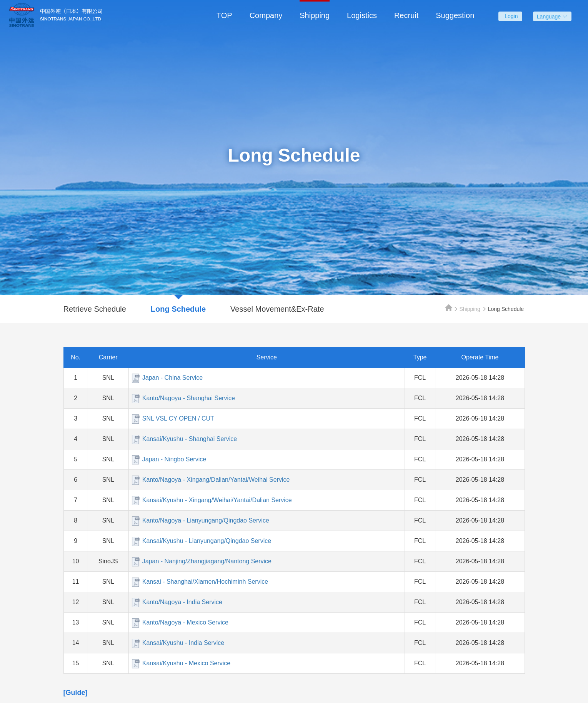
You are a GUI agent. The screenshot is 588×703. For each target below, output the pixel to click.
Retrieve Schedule (95, 309)
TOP (224, 15)
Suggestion (455, 15)
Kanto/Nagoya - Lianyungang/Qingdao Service (206, 520)
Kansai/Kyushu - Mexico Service (186, 663)
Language (552, 16)
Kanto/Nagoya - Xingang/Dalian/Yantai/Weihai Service (216, 480)
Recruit (406, 15)
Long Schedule (178, 309)
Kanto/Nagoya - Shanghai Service (189, 398)
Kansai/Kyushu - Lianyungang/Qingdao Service (207, 541)
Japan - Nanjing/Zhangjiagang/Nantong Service (207, 561)
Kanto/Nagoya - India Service (182, 602)
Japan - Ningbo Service (174, 459)
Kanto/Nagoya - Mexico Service (185, 622)
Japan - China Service (172, 378)
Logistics (362, 15)
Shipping (315, 15)
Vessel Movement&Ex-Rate (277, 309)
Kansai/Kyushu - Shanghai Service (190, 439)
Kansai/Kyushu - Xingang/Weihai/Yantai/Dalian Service (217, 500)
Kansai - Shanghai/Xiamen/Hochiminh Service (205, 582)
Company (266, 15)
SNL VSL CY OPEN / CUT (178, 418)
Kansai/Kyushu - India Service (183, 643)
